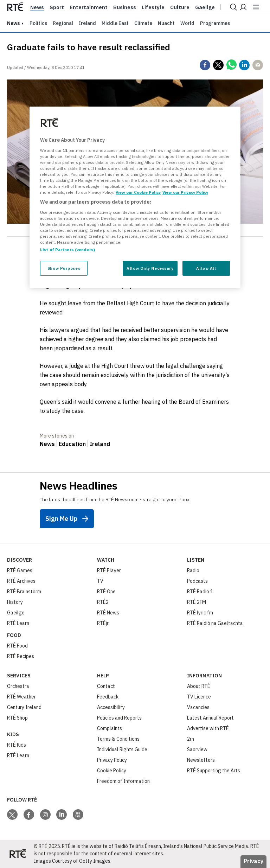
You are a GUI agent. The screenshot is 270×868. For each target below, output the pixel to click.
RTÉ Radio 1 (200, 592)
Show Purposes (64, 268)
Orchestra (18, 686)
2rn (191, 739)
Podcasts (197, 581)
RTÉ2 (103, 602)
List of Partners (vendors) (67, 250)
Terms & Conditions (118, 739)
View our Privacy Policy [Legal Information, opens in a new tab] (185, 192)
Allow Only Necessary (150, 268)
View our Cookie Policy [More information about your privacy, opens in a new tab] (138, 192)
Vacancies (198, 707)
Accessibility (111, 707)
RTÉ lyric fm (200, 613)
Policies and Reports (119, 718)
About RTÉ (199, 686)
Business (125, 7)
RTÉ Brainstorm (24, 592)
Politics (38, 23)
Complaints (110, 728)
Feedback (108, 697)
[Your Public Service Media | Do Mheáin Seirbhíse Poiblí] (18, 854)
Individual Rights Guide (122, 749)
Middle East (115, 23)
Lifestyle (153, 7)
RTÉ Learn (18, 623)
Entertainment (89, 7)
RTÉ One (106, 592)
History (15, 602)
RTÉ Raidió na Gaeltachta (215, 623)
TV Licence (199, 697)
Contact (106, 686)
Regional (63, 23)
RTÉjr (103, 623)
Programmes (215, 23)
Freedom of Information (123, 781)
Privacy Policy (112, 760)
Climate (143, 23)
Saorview (197, 749)
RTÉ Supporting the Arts (214, 771)
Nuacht (166, 23)
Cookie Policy (112, 771)
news (13, 23)
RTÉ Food (17, 646)
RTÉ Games (20, 570)
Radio (193, 570)
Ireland (87, 23)
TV (100, 581)
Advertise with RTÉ (208, 728)
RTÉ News (108, 613)
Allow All (206, 268)
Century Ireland (24, 707)
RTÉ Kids (17, 745)
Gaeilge (205, 7)
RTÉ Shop (17, 718)
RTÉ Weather (21, 697)
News (37, 7)
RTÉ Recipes (21, 656)
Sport (57, 7)
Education (72, 444)
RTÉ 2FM (197, 602)
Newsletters (201, 760)
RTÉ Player (109, 570)
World (187, 23)
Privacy (253, 861)
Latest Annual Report (210, 718)
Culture (180, 7)
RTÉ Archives (21, 581)
